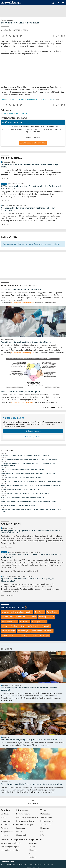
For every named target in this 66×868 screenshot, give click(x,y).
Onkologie (46, 626)
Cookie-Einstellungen (25, 824)
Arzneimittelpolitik (8, 114)
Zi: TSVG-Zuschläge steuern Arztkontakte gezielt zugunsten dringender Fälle (28, 473)
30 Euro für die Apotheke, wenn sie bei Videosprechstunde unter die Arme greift (30, 459)
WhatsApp (33, 850)
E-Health (33, 617)
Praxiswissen (6, 821)
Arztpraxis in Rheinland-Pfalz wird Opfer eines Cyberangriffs (22, 497)
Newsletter (45, 828)
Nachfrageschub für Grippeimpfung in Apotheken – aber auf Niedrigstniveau (28, 209)
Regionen (5, 828)
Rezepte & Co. (22, 114)
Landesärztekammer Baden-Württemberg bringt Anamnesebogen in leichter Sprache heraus (31, 510)
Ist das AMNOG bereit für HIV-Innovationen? (21, 289)
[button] (63, 3)
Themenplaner (46, 817)
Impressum (21, 828)
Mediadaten (45, 814)
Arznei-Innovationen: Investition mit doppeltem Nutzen (26, 342)
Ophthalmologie (9, 631)
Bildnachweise (22, 835)
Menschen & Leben (10, 626)
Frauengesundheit (46, 617)
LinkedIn (32, 847)
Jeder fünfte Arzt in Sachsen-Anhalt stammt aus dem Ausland (23, 469)
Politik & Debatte (8, 824)
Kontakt (19, 832)
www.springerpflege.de (10, 847)
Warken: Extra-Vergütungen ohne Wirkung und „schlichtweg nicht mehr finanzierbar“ (31, 485)
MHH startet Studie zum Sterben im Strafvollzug (18, 505)
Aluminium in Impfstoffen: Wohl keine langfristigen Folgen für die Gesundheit (29, 501)
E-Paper (43, 835)
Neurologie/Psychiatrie (30, 626)
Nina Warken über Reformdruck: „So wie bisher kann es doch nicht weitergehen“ (31, 556)
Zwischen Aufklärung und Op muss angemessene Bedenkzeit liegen (25, 493)
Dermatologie (8, 617)
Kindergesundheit (39, 621)
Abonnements (46, 824)
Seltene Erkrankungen (40, 635)
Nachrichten (7, 451)
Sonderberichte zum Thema (18, 285)
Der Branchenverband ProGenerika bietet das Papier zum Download (28, 99)
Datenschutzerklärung (25, 821)
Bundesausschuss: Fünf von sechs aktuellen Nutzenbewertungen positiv (30, 166)
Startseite (5, 814)
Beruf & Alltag (53, 612)
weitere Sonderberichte (54, 408)
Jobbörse (5, 835)
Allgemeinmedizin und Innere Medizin (17, 612)
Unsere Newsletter (13, 607)
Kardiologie (24, 621)
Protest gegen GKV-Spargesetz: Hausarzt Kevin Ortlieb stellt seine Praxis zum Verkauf (32, 481)
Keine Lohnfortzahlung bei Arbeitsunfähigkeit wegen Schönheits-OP (25, 455)
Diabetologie (21, 617)
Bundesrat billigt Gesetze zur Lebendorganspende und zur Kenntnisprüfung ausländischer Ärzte (28, 464)
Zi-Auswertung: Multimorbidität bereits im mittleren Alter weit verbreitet (29, 689)
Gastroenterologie (10, 621)
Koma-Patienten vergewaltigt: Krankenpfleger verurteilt (21, 489)
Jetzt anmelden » (33, 431)
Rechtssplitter (8, 635)
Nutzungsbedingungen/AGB (27, 817)
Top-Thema (40, 612)
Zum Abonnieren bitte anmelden (33, 143)
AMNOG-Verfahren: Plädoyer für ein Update (21, 391)
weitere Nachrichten (58, 515)
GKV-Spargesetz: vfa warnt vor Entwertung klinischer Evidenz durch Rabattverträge (31, 187)
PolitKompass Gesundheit (42, 631)
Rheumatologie (22, 635)
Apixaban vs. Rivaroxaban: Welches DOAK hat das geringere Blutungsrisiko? (28, 580)
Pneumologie (23, 631)
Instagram (33, 843)
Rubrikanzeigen (46, 821)
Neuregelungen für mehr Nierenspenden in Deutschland (21, 477)
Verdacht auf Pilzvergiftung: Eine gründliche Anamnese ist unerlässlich (33, 739)
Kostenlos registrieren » (33, 437)
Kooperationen (7, 832)
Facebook (33, 857)
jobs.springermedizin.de (11, 850)
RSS (42, 832)
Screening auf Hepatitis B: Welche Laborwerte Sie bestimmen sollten (32, 784)
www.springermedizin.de (11, 843)
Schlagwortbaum (23, 814)
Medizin (4, 817)
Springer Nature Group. (45, 864)
